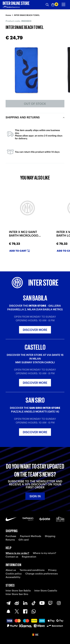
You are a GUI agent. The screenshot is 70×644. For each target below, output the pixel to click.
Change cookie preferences (42, 574)
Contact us (12, 557)
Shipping (50, 536)
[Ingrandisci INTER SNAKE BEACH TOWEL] (26, 70)
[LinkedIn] (25, 603)
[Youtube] (42, 603)
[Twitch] (50, 603)
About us (11, 570)
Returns (10, 540)
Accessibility (13, 577)
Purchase (11, 536)
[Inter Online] (16, 5)
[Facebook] (25, 611)
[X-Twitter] (17, 611)
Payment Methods (31, 536)
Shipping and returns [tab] (23, 117)
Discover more (35, 330)
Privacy (52, 570)
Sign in (35, 496)
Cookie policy (14, 574)
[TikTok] (34, 603)
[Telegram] (8, 603)
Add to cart (20, 251)
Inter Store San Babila (18, 591)
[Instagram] (59, 603)
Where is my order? (17, 553)
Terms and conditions (32, 570)
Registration (29, 557)
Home (8, 15)
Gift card (24, 540)
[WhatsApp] (34, 611)
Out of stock (35, 104)
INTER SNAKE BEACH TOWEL (27, 15)
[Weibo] (17, 603)
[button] (35, 635)
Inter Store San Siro (17, 594)
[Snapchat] (8, 611)
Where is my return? (45, 553)
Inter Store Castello (46, 591)
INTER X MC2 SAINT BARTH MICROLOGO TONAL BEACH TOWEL (25, 234)
